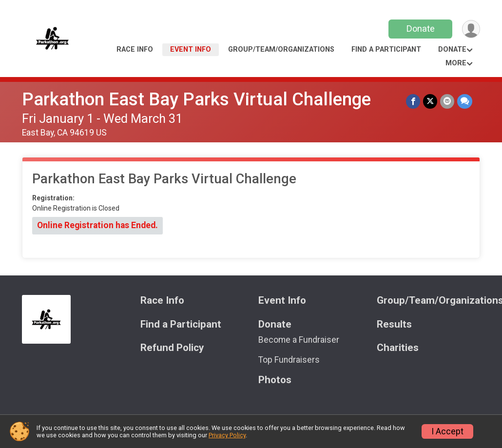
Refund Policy (172, 348)
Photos (275, 380)
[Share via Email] (447, 101)
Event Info (191, 49)
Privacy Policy (227, 435)
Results (394, 324)
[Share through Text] (465, 101)
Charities (398, 348)
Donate (421, 29)
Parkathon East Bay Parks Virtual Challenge (196, 99)
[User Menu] (471, 29)
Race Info (135, 49)
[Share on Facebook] (413, 101)
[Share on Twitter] (430, 101)
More (456, 63)
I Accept (447, 431)
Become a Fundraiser (299, 340)
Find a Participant (386, 49)
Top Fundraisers (289, 360)
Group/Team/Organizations (281, 49)
